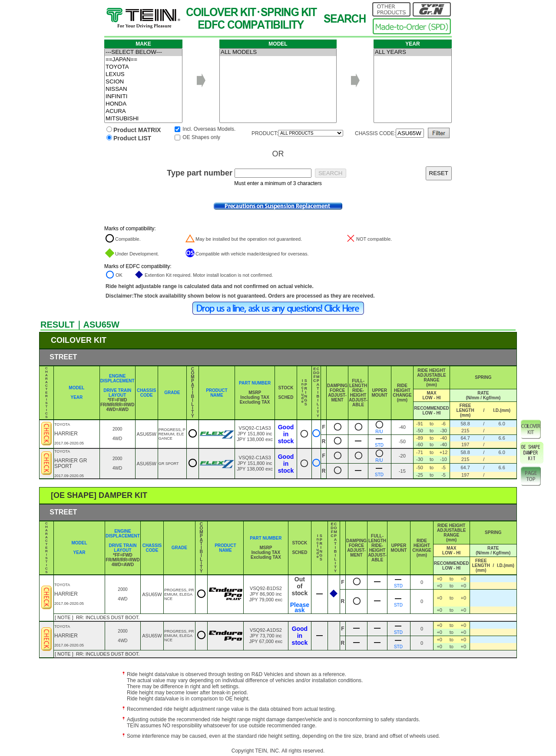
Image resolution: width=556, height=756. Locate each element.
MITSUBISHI (143, 119)
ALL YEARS (413, 52)
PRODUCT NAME (217, 393)
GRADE (172, 393)
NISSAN (143, 89)
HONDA (143, 104)
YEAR (76, 397)
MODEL (76, 388)
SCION (143, 82)
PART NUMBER (255, 383)
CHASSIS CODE (146, 393)
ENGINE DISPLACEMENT (117, 378)
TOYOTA (143, 67)
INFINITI (143, 97)
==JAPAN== (143, 60)
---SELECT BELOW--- (143, 52)
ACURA (143, 111)
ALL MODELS (278, 52)
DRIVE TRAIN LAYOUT (117, 393)
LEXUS (143, 75)
